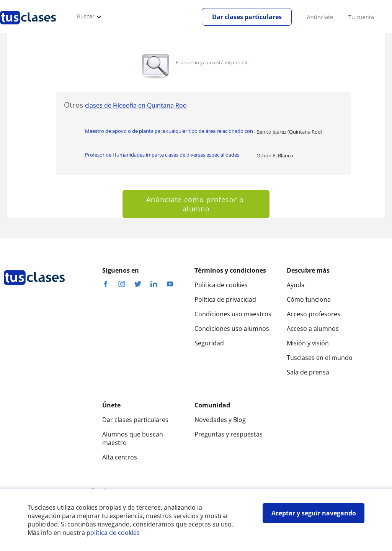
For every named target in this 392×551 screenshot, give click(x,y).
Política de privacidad (225, 299)
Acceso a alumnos (313, 329)
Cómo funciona (309, 299)
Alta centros (120, 457)
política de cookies (113, 533)
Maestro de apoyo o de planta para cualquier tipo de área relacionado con (171, 131)
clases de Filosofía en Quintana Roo (136, 105)
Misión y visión (308, 343)
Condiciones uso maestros (233, 314)
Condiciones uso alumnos (232, 329)
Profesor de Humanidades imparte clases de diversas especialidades (162, 155)
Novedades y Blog (220, 420)
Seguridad (209, 343)
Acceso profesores (314, 314)
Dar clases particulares (247, 17)
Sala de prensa (308, 372)
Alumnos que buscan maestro (133, 438)
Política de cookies (221, 285)
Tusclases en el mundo (320, 358)
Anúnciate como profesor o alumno (196, 204)
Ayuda (296, 285)
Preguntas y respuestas (229, 434)
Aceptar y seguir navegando (314, 513)
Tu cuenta (361, 17)
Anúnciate (320, 17)
